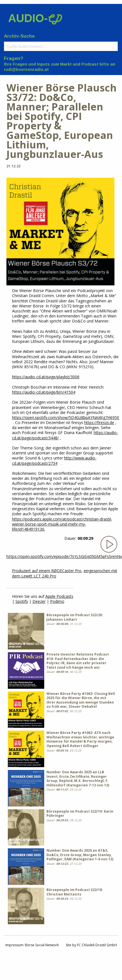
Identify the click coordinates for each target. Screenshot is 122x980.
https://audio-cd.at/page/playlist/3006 (46, 377)
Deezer (39, 601)
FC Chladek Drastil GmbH (97, 945)
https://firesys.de (99, 422)
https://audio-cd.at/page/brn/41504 (44, 392)
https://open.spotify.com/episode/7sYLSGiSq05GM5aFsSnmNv (64, 556)
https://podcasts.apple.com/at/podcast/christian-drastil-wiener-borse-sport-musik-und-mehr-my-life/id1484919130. (62, 524)
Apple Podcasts (59, 596)
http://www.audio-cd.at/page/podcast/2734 (54, 460)
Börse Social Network (42, 945)
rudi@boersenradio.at (26, 69)
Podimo (57, 601)
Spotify (22, 601)
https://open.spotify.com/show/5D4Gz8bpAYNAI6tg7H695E (66, 417)
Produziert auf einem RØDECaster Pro (47, 571)
